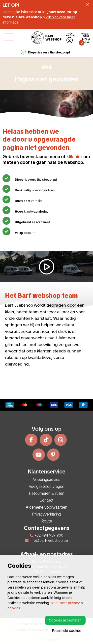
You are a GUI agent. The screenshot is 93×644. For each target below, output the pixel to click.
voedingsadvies (34, 190)
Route (47, 521)
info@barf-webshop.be (46, 541)
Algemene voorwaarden (46, 507)
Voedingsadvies (47, 480)
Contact (46, 500)
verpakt (28, 201)
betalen (24, 233)
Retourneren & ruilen (46, 493)
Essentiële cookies (67, 631)
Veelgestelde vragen (46, 486)
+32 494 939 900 (46, 535)
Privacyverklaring (46, 514)
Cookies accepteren (65, 620)
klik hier (74, 157)
